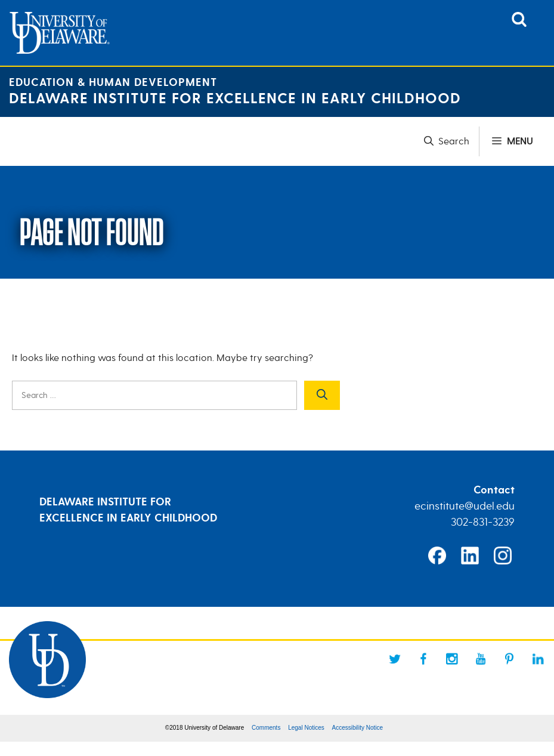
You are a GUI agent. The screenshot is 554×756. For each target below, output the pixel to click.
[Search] (322, 395)
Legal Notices (306, 728)
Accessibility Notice (358, 728)
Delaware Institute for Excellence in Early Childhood (235, 99)
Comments (266, 728)
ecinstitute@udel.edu (465, 506)
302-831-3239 (483, 522)
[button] (452, 141)
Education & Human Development (113, 83)
